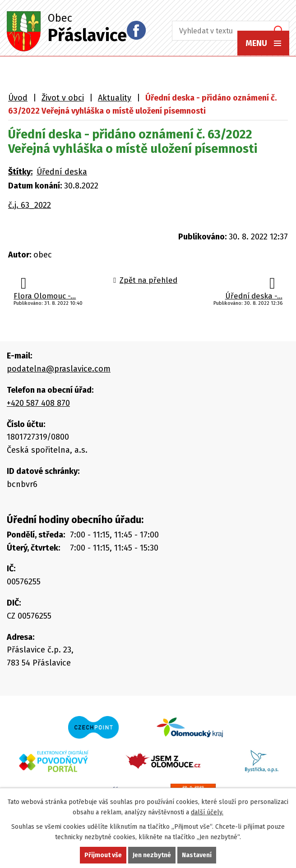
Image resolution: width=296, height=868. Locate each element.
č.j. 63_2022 (30, 205)
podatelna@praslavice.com (59, 369)
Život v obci (63, 98)
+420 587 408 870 (38, 403)
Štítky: (20, 172)
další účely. (207, 812)
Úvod (18, 98)
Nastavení (197, 855)
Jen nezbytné (152, 855)
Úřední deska (62, 172)
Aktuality (115, 98)
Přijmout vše (103, 855)
